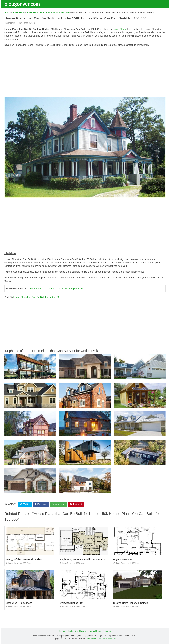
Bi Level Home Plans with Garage (131, 603)
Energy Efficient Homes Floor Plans (24, 559)
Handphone (36, 289)
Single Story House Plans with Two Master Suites (85, 559)
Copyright (83, 631)
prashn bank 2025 (110, 638)
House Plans (10, 23)
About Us (107, 631)
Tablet (51, 289)
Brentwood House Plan (71, 603)
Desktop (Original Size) (71, 289)
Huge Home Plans (123, 559)
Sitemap (62, 631)
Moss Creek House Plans (19, 603)
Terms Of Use (95, 631)
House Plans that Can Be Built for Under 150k (37, 297)
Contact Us (72, 631)
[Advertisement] (85, 72)
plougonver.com (22, 4)
